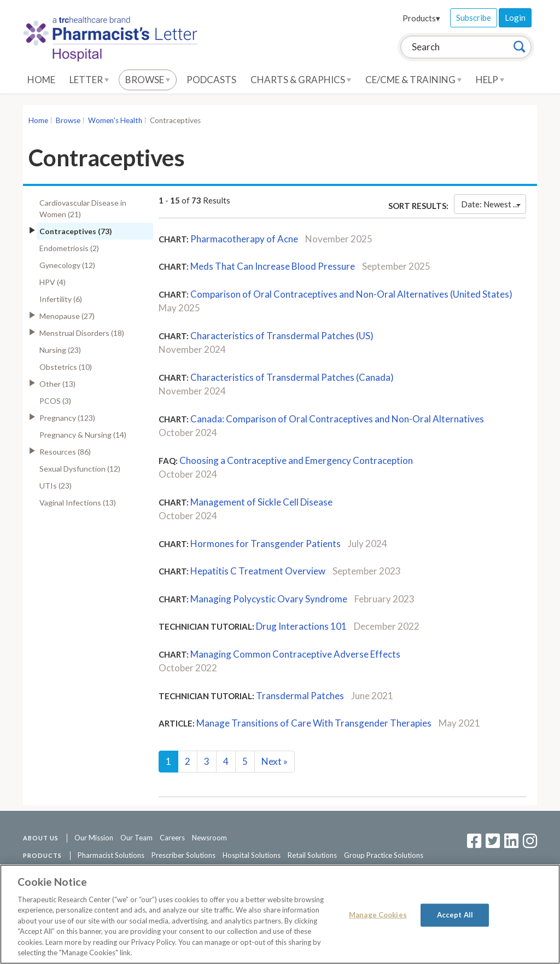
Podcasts (211, 80)
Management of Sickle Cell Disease (261, 502)
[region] (280, 914)
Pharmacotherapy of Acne (244, 239)
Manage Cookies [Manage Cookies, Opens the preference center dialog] (378, 915)
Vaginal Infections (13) (78, 503)
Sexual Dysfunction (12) (80, 469)
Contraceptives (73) (76, 231)
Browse (148, 80)
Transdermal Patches (300, 696)
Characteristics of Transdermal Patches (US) (282, 336)
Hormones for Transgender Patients (266, 544)
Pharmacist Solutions (111, 855)
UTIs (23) (56, 486)
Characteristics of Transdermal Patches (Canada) (292, 377)
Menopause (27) (67, 316)
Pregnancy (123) (67, 418)
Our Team (136, 838)
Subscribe (474, 18)
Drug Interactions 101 (301, 626)
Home (41, 80)
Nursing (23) (60, 350)
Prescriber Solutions (183, 855)
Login (515, 18)
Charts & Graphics (301, 80)
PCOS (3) (55, 401)
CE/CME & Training (413, 80)
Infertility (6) (61, 299)
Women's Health (115, 120)
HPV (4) (52, 282)
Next (275, 761)
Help (490, 80)
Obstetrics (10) (66, 367)
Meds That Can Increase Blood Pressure (273, 266)
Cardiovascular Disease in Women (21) (83, 208)
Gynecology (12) (67, 265)
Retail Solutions (312, 855)
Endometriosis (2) (69, 248)
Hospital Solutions (252, 855)
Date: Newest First (494, 204)
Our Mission (94, 838)
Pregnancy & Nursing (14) (83, 435)
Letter (89, 80)
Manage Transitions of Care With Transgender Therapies (314, 723)
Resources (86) (65, 452)
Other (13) (57, 384)
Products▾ (421, 18)
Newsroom (209, 838)
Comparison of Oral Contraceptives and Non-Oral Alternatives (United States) (351, 294)
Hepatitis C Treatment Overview (258, 571)
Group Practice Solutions (384, 855)
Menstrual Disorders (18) (82, 333)
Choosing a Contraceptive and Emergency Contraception (296, 460)
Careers (172, 838)
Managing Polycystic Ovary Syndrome (269, 599)
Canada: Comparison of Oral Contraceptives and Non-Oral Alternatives (337, 419)
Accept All (455, 915)
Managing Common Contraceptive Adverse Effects (295, 654)
